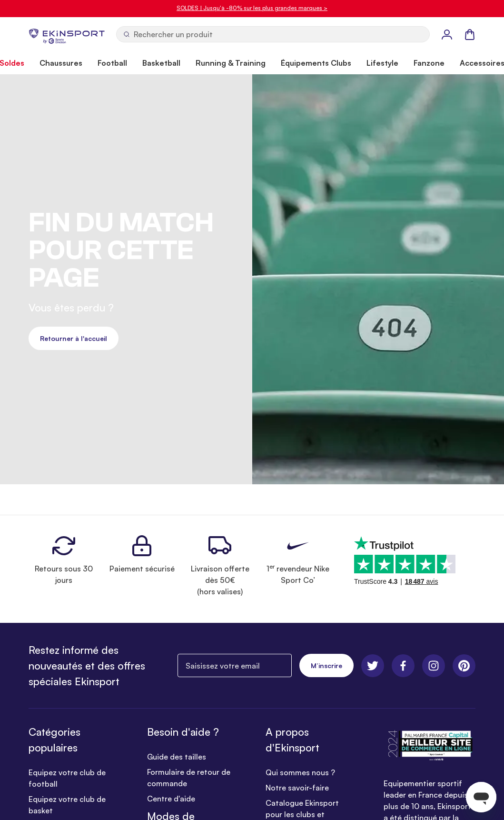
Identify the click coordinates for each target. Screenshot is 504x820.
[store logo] (67, 34)
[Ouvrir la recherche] (273, 34)
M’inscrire (326, 665)
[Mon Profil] (447, 34)
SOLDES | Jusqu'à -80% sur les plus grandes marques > (252, 8)
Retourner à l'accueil (74, 338)
